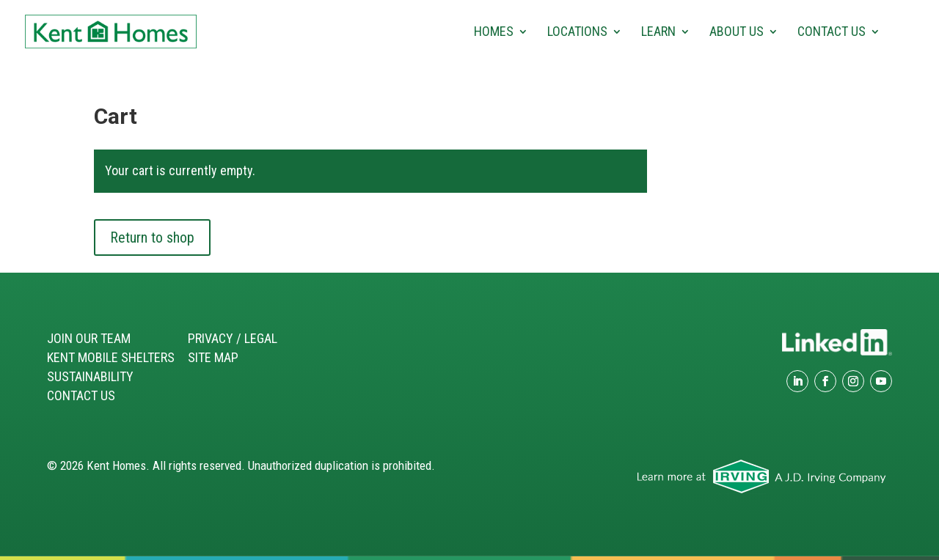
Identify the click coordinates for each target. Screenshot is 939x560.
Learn (658, 33)
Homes (494, 33)
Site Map (213, 357)
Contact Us (832, 33)
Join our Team (89, 338)
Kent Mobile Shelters (111, 357)
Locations (577, 33)
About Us (737, 33)
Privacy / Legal (233, 338)
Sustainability (90, 376)
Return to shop (152, 237)
